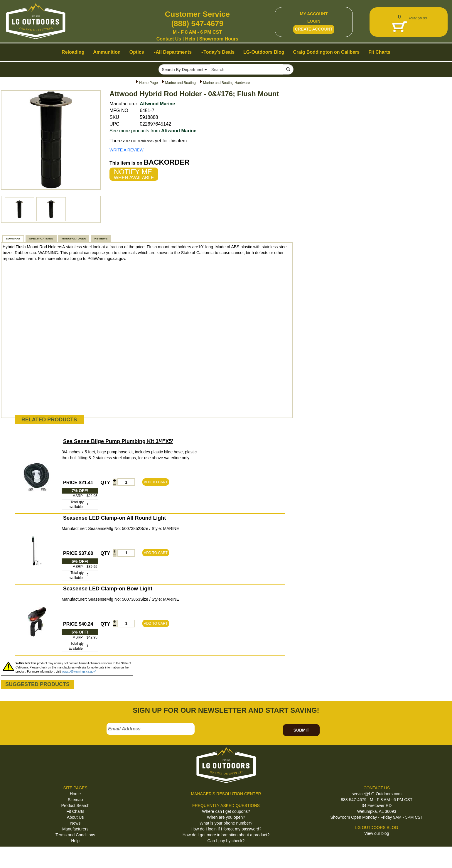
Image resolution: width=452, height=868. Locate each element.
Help (190, 39)
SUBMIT (301, 730)
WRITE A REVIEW (127, 150)
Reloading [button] (73, 52)
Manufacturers (75, 829)
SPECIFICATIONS (41, 238)
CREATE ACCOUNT (314, 29)
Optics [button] (137, 52)
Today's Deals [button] (218, 52)
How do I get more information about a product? (226, 835)
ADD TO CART (156, 482)
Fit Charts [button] (379, 52)
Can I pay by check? (226, 841)
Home (75, 794)
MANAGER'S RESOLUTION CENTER (226, 794)
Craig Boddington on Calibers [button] (327, 52)
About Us (75, 817)
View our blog (377, 833)
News (75, 823)
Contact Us (169, 39)
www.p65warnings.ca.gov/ (79, 672)
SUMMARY (13, 238)
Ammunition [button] (107, 52)
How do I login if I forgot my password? (226, 829)
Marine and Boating (181, 83)
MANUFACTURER (74, 238)
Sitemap (75, 800)
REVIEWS (101, 238)
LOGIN (314, 21)
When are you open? (226, 817)
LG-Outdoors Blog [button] (264, 52)
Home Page (148, 83)
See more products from (153, 131)
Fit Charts (75, 811)
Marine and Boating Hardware (226, 83)
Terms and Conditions (75, 835)
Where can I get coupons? (226, 811)
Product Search (75, 805)
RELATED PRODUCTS (49, 420)
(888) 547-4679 (197, 23)
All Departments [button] (173, 52)
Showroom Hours (219, 39)
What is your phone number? (226, 823)
